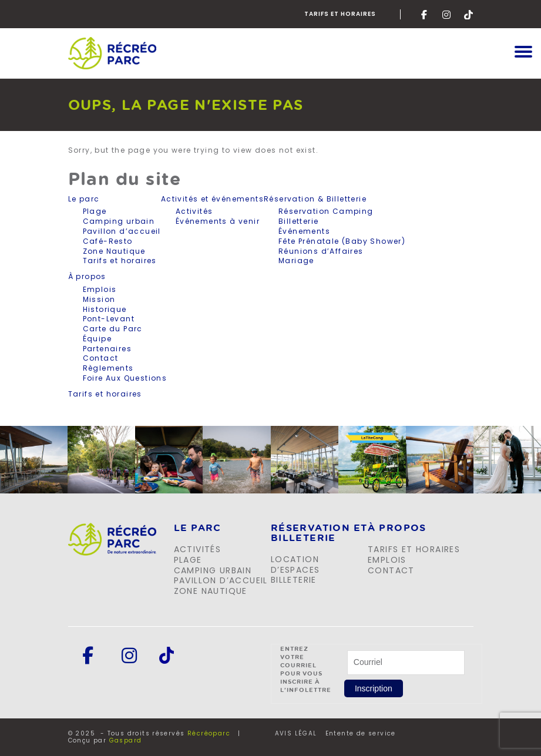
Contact (101, 358)
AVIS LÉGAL (296, 734)
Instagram (447, 15)
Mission (99, 299)
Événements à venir (218, 221)
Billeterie (294, 580)
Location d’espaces (295, 565)
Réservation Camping (326, 211)
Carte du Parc (113, 329)
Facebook (426, 15)
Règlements (108, 368)
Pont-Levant (109, 319)
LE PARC (198, 528)
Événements (304, 231)
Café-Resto (108, 241)
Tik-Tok (469, 15)
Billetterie (298, 221)
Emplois (100, 289)
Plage (95, 211)
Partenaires (107, 349)
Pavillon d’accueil (122, 231)
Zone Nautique (114, 251)
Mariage (296, 261)
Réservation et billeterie (319, 533)
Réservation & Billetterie (315, 199)
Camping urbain (119, 221)
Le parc (84, 199)
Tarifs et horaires (340, 14)
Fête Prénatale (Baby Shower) (342, 241)
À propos (87, 277)
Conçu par (105, 740)
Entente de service (361, 734)
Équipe (97, 339)
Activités (194, 211)
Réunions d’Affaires (321, 251)
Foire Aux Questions (125, 378)
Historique (105, 309)
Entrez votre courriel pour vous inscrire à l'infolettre (306, 669)
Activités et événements (212, 199)
